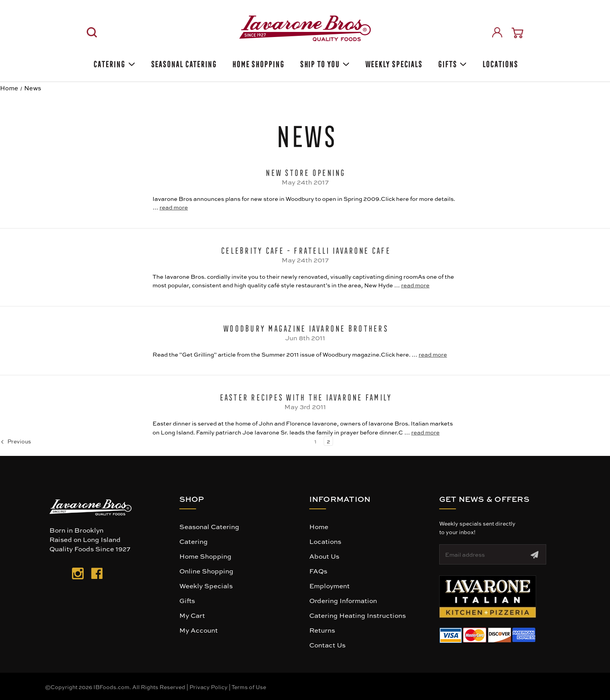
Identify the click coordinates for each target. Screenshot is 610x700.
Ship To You (324, 63)
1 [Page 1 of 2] (315, 441)
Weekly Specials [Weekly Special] (393, 63)
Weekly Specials (206, 586)
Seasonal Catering (209, 526)
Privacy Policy (209, 687)
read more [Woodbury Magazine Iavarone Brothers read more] (433, 354)
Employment (330, 586)
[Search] (92, 32)
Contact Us (327, 645)
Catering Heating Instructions (358, 615)
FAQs (318, 571)
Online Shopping (206, 571)
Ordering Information (343, 600)
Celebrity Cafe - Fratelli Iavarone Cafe (305, 249)
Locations (499, 63)
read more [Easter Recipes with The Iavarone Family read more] (425, 432)
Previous (16, 441)
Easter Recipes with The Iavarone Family (305, 396)
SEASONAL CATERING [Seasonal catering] (183, 63)
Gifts (452, 63)
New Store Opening (305, 171)
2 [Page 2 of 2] (328, 441)
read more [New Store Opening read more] (174, 207)
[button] (488, 597)
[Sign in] (497, 32)
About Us (324, 556)
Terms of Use (249, 687)
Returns (322, 630)
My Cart (192, 615)
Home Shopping (258, 63)
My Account (199, 630)
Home (319, 526)
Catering (113, 63)
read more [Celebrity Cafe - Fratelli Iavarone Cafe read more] (415, 285)
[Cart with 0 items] (517, 33)
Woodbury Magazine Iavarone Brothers (305, 327)
